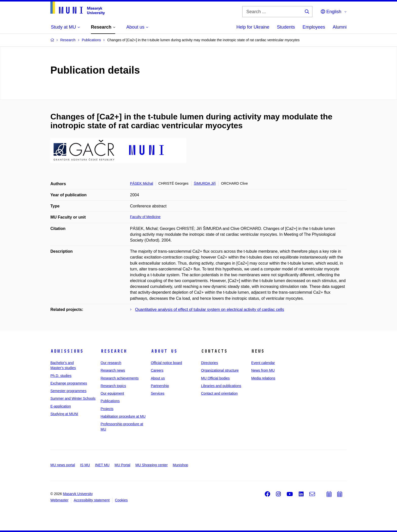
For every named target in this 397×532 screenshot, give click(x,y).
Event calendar (263, 363)
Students (286, 27)
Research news (113, 370)
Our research (111, 363)
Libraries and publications (221, 386)
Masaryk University (78, 494)
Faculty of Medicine (145, 217)
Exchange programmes (69, 383)
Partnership (160, 386)
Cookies (121, 500)
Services (158, 393)
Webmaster (59, 500)
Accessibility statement (92, 500)
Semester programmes (68, 391)
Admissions (67, 351)
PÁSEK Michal (142, 183)
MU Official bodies (215, 378)
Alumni (340, 27)
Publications (110, 401)
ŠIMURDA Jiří (205, 183)
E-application (61, 406)
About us (164, 351)
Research (114, 351)
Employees (314, 27)
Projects (107, 409)
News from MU (263, 370)
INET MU (102, 465)
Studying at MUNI (64, 414)
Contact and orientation (219, 393)
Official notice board (166, 363)
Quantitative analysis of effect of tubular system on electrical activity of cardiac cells (210, 310)
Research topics (113, 386)
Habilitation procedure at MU (123, 416)
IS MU (85, 465)
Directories (210, 363)
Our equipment (112, 393)
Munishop (180, 465)
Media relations (263, 378)
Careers (157, 370)
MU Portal (122, 465)
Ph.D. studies (61, 376)
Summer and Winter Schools (73, 398)
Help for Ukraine (253, 27)
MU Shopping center (152, 465)
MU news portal (63, 465)
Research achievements (120, 378)
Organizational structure (220, 370)
